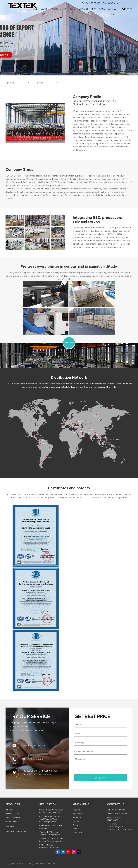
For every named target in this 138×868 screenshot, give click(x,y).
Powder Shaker (12, 814)
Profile (130, 72)
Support (84, 9)
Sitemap (51, 864)
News (94, 9)
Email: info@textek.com (113, 3)
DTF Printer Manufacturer (16, 831)
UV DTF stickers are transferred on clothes (49, 846)
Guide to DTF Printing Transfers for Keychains (50, 833)
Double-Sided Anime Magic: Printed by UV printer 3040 (51, 811)
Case (102, 9)
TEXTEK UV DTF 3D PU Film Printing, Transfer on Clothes (52, 840)
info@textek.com (120, 814)
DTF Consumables (13, 817)
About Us (44, 12)
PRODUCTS (69, 343)
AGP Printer (10, 827)
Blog (75, 829)
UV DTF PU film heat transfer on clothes (52, 827)
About (122, 72)
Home (34, 9)
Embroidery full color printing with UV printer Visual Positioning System (52, 819)
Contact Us (112, 12)
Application (48, 804)
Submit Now (101, 778)
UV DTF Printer (12, 822)
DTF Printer (10, 810)
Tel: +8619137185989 (91, 3)
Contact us (116, 804)
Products (55, 9)
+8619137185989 (118, 810)
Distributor (70, 9)
